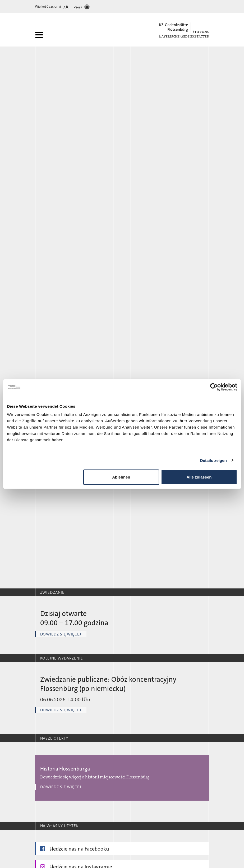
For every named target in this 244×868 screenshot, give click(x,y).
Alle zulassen (199, 477)
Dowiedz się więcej (61, 634)
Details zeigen (213, 460)
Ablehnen (121, 477)
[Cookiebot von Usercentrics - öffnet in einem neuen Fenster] (214, 387)
